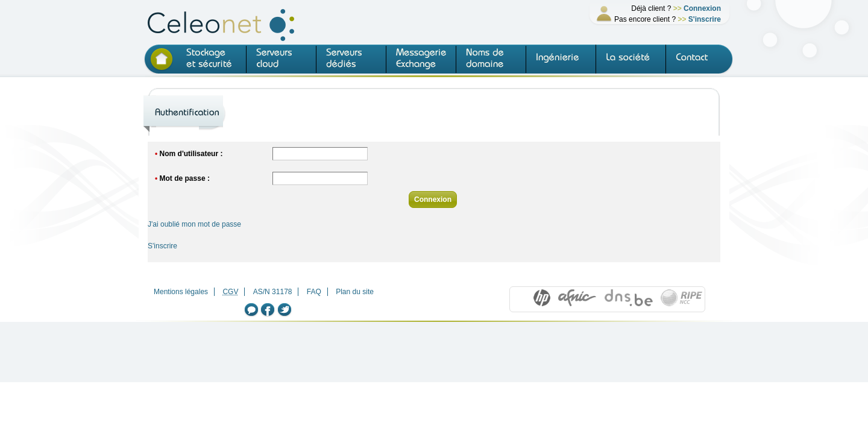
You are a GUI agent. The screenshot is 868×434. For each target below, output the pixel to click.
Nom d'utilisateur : (191, 154)
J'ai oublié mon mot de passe (194, 224)
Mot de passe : (185, 178)
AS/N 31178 (273, 292)
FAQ (314, 292)
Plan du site (355, 292)
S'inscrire (705, 19)
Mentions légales (181, 292)
